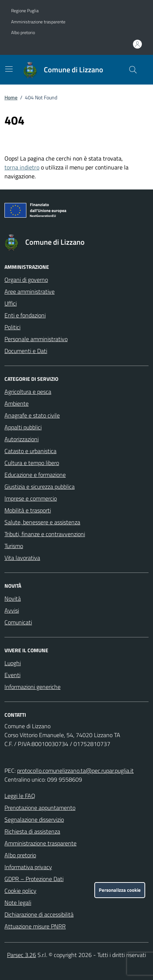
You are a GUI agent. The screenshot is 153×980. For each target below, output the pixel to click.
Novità (13, 598)
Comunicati (18, 622)
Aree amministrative (30, 291)
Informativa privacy (28, 867)
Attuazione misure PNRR (35, 926)
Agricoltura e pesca (28, 392)
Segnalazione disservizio (34, 819)
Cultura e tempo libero (32, 463)
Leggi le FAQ (20, 796)
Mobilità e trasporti (28, 510)
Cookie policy (20, 891)
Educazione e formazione (35, 475)
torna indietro (22, 167)
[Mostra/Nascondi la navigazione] (9, 69)
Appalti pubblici (23, 427)
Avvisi (12, 610)
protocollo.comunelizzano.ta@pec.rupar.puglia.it (75, 771)
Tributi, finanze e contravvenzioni (45, 534)
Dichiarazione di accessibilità (39, 914)
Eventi (12, 675)
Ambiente (17, 403)
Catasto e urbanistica (30, 451)
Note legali (18, 903)
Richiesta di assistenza (32, 831)
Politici (12, 327)
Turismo (14, 546)
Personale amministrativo (36, 339)
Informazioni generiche (32, 687)
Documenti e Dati (26, 351)
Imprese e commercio (31, 498)
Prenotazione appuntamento (40, 808)
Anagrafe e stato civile (32, 415)
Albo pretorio (23, 33)
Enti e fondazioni (25, 315)
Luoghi (13, 663)
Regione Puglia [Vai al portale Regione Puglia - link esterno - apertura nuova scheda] (25, 11)
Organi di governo (26, 280)
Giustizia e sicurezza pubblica (40, 486)
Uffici (11, 303)
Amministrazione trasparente (38, 22)
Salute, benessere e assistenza (42, 522)
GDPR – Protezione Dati (34, 879)
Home (11, 97)
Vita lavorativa (22, 558)
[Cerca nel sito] (133, 70)
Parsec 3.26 (22, 955)
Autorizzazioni (22, 439)
